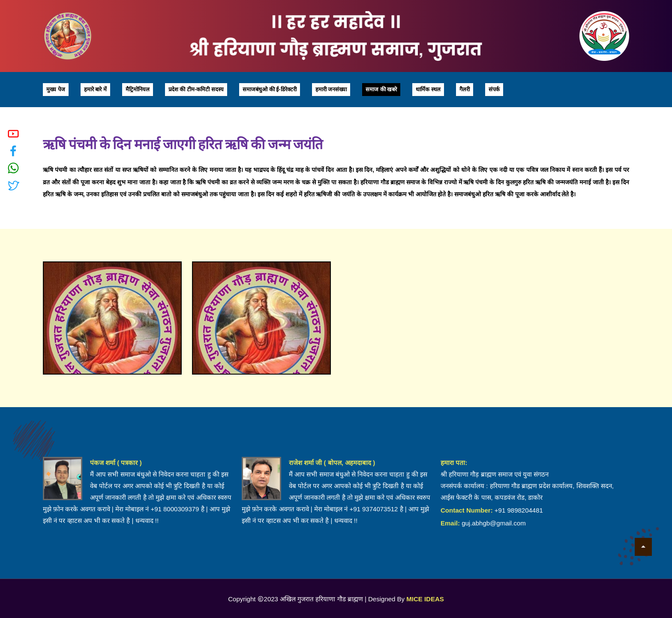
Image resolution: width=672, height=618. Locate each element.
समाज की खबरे (381, 89)
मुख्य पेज (56, 89)
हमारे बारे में (95, 89)
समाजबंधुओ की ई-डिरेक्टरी (270, 89)
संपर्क (494, 89)
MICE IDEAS (425, 599)
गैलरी (465, 89)
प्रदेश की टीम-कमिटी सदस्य (196, 89)
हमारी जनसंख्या (331, 89)
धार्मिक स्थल (428, 89)
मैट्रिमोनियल (138, 89)
